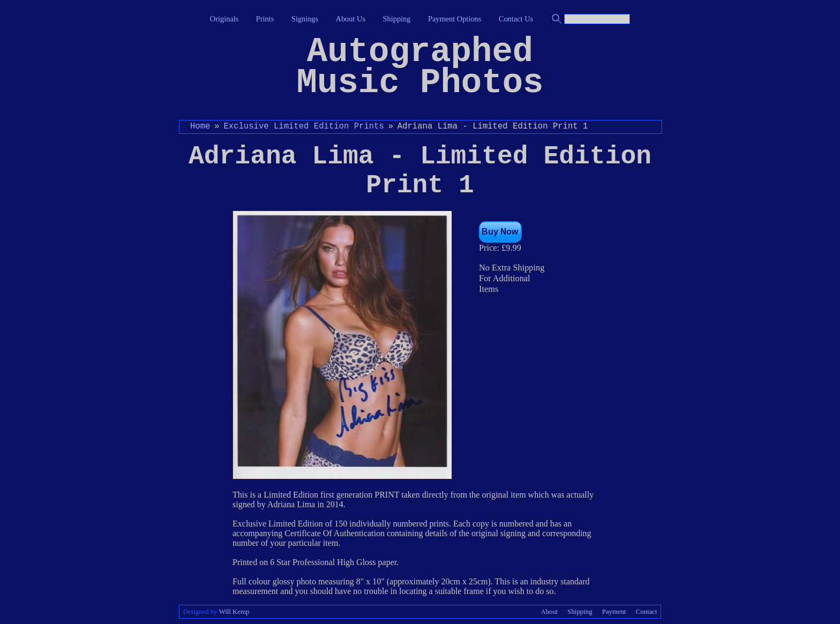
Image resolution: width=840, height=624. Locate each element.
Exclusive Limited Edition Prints (303, 126)
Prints (265, 19)
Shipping (397, 19)
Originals (224, 19)
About (549, 612)
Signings (305, 19)
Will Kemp (234, 612)
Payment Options (455, 19)
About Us (351, 19)
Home (200, 126)
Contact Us (516, 19)
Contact (647, 612)
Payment (614, 612)
